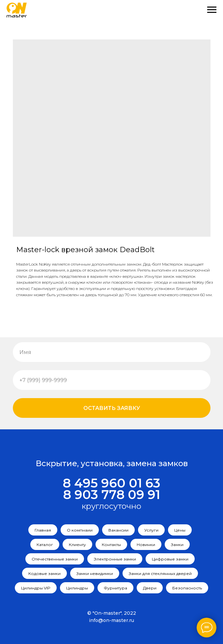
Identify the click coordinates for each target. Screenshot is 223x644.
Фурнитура (115, 588)
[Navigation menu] (212, 10)
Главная (43, 530)
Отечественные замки (55, 559)
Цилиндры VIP (36, 588)
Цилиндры (77, 588)
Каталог (45, 545)
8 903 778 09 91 (111, 495)
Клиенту (77, 545)
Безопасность (187, 588)
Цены (180, 530)
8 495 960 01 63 (111, 483)
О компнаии (80, 530)
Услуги (151, 530)
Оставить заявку (112, 408)
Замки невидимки (95, 573)
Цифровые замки (170, 559)
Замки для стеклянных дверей (160, 573)
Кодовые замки (44, 573)
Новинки (146, 545)
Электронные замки (115, 559)
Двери (150, 588)
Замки (177, 545)
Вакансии (118, 530)
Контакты (111, 545)
